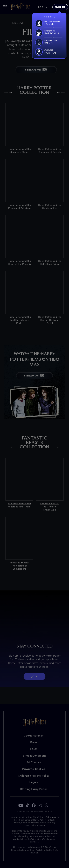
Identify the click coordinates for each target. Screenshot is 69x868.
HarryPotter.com (48, 817)
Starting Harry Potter (34, 789)
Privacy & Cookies (34, 769)
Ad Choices (34, 762)
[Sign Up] (60, 7)
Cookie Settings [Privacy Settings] (34, 735)
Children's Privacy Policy (34, 775)
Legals (34, 782)
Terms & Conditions (34, 755)
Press (34, 742)
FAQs (34, 749)
